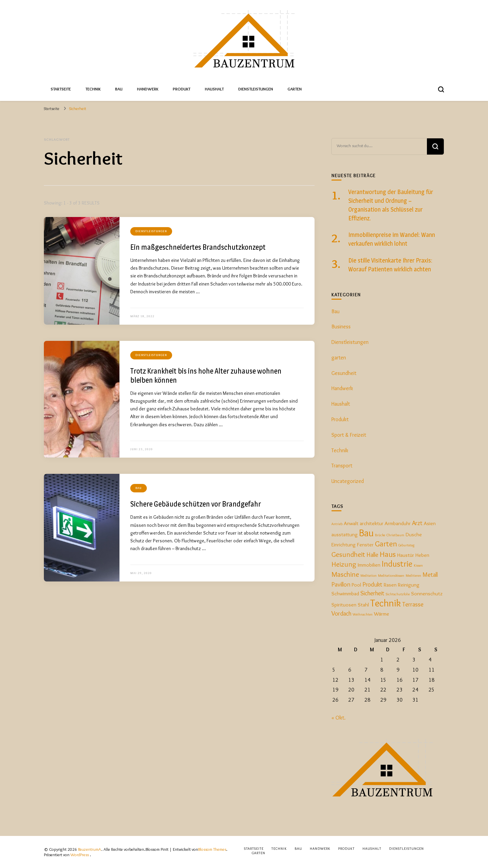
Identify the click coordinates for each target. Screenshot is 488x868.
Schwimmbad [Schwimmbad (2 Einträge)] (345, 593)
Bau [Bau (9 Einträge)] (366, 533)
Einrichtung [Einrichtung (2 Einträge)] (344, 545)
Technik (93, 89)
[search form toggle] (441, 89)
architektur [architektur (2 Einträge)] (372, 523)
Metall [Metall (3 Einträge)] (430, 575)
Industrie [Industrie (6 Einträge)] (397, 564)
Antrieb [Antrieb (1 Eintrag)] (337, 524)
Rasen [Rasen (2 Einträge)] (390, 585)
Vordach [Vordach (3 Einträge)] (341, 613)
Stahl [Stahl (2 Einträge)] (363, 605)
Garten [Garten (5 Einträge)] (386, 544)
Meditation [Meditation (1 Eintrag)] (369, 576)
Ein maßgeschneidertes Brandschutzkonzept (198, 247)
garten (339, 358)
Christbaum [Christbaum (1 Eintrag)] (395, 535)
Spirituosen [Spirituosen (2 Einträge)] (344, 605)
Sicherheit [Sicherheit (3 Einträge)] (372, 593)
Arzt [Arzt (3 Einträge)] (417, 523)
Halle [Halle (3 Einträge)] (372, 555)
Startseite (61, 89)
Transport (342, 466)
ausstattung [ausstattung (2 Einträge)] (345, 534)
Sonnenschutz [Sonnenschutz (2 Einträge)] (427, 593)
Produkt (182, 89)
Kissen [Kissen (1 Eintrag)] (418, 565)
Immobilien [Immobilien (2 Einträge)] (369, 565)
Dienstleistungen (256, 89)
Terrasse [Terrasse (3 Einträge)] (413, 604)
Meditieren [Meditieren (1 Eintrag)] (413, 576)
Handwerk (148, 89)
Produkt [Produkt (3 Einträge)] (372, 584)
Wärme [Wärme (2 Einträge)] (382, 614)
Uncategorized (348, 481)
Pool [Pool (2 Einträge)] (356, 585)
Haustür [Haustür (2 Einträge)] (406, 555)
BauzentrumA (90, 849)
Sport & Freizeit (349, 435)
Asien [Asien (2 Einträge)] (430, 523)
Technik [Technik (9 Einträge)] (386, 603)
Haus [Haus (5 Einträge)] (388, 554)
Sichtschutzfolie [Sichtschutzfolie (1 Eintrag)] (398, 594)
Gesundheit (344, 373)
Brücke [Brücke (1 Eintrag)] (380, 535)
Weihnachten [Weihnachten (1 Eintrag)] (363, 614)
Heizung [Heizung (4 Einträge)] (344, 564)
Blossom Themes (212, 849)
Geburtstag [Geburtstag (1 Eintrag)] (406, 545)
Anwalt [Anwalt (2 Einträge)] (351, 523)
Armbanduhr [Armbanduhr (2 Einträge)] (398, 523)
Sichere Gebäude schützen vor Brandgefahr (196, 504)
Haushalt (214, 89)
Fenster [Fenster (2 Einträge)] (365, 545)
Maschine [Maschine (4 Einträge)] (345, 574)
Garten (295, 89)
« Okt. (338, 718)
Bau (119, 89)
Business (341, 327)
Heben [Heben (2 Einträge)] (422, 555)
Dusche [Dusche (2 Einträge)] (414, 534)
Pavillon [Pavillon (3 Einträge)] (341, 584)
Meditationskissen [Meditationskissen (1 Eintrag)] (391, 576)
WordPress (80, 855)
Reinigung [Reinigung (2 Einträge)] (409, 585)
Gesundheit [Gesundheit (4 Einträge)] (348, 554)
